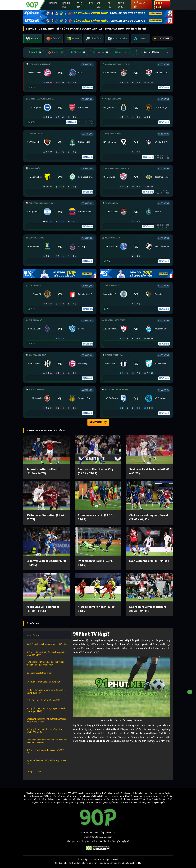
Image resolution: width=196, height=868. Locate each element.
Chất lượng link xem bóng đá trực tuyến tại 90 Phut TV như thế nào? (46, 720)
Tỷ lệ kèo (80, 5)
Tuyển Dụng (121, 5)
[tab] (33, 39)
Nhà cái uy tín (140, 5)
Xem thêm (98, 422)
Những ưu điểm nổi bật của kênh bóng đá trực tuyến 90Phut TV (47, 654)
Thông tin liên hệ (34, 772)
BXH (91, 3)
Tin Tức (109, 5)
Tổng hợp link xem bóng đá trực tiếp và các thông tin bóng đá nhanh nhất (45, 663)
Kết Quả (99, 5)
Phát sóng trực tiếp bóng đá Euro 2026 (43, 700)
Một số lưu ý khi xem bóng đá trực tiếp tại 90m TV (46, 762)
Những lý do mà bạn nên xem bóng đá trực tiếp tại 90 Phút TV (45, 731)
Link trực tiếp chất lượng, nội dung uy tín (44, 682)
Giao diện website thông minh (40, 673)
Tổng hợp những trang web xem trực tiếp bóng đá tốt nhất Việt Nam (47, 741)
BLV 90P (78, 52)
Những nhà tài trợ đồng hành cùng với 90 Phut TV (47, 752)
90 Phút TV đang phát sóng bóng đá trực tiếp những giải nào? (46, 691)
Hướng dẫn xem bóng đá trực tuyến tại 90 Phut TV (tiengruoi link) (47, 710)
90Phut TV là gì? (34, 635)
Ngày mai (123, 52)
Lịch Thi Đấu (66, 5)
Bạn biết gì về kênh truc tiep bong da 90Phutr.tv (47, 644)
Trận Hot (56, 52)
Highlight (54, 3)
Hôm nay (100, 52)
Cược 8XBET (159, 5)
